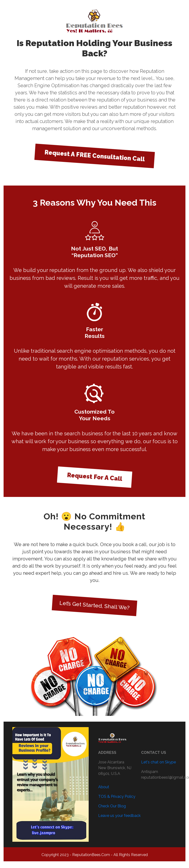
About (104, 787)
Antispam (150, 772)
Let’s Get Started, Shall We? (94, 605)
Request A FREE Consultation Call (94, 156)
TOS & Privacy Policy (117, 796)
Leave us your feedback (119, 816)
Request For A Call (94, 477)
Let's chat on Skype (158, 762)
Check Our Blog (112, 806)
